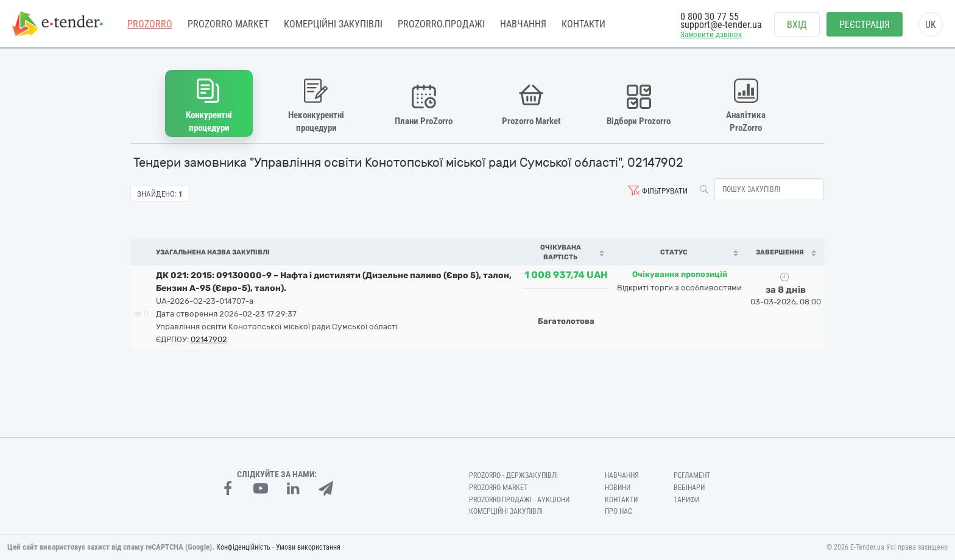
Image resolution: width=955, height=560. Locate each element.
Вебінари (689, 488)
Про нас (618, 511)
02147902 (209, 339)
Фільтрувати (665, 191)
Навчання (523, 24)
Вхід (797, 25)
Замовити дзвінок (711, 34)
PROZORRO (150, 24)
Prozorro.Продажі (441, 24)
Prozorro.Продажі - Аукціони (519, 500)
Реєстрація (865, 25)
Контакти (583, 24)
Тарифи (686, 500)
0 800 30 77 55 (710, 17)
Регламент (692, 475)
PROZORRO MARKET (228, 24)
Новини (618, 488)
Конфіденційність (243, 547)
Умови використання (308, 547)
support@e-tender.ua (721, 25)
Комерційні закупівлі (333, 24)
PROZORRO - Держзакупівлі (513, 475)
